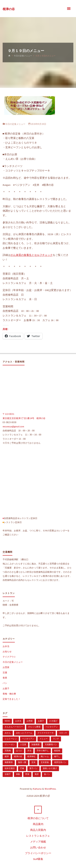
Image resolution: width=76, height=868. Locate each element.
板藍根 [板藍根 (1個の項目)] (57, 751)
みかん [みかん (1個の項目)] (8, 733)
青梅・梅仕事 (9, 694)
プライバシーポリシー (38, 853)
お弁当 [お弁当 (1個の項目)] (18, 721)
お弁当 (6, 646)
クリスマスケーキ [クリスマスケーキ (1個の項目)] (46, 733)
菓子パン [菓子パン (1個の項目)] (33, 768)
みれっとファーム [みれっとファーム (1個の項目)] (24, 733)
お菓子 (6, 688)
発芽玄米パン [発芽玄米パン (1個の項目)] (60, 762)
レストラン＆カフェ (38, 836)
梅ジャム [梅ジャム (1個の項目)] (45, 756)
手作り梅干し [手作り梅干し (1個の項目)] (43, 751)
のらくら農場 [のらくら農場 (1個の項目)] (34, 727)
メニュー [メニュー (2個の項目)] (44, 739)
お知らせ (7, 652)
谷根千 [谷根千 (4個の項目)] (8, 774)
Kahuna (37, 789)
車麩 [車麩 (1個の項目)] (18, 774)
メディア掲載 (38, 842)
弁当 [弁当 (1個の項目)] (29, 751)
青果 (5, 678)
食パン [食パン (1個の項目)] (47, 774)
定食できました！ (12, 699)
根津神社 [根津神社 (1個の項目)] (31, 756)
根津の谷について (38, 818)
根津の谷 (9, 9)
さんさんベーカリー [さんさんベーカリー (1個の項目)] (14, 727)
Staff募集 (38, 859)
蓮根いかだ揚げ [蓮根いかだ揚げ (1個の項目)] (50, 768)
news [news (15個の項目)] (7, 721)
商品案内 (38, 824)
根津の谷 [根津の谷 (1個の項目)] (18, 756)
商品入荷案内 (38, 830)
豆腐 (5, 673)
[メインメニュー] (69, 9)
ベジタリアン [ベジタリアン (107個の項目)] (28, 739)
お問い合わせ (38, 848)
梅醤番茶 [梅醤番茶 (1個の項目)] (9, 762)
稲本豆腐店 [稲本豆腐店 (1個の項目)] (10, 768)
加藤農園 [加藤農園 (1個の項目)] (35, 745)
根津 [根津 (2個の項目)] (7, 756)
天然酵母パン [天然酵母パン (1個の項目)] (51, 745)
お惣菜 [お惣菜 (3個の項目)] (30, 721)
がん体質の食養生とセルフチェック (32, 255)
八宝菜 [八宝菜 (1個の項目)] (23, 745)
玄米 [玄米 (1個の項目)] (33, 762)
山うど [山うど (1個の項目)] (19, 751)
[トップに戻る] (38, 810)
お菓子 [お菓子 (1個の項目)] (41, 721)
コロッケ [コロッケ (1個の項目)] (63, 733)
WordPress (50, 789)
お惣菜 (6, 667)
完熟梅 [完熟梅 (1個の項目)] (8, 751)
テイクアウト (9, 657)
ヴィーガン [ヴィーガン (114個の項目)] (10, 745)
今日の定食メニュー (23, 56)
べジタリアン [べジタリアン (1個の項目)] (52, 727)
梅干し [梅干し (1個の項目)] (57, 756)
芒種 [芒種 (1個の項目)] (22, 768)
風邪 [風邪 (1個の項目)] (37, 774)
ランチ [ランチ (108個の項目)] (56, 739)
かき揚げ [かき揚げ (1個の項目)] (53, 721)
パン (5, 683)
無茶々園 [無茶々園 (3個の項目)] (22, 762)
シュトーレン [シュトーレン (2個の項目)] (11, 739)
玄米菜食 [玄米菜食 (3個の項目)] (45, 762)
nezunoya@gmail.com (13, 427)
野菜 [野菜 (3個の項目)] (27, 774)
